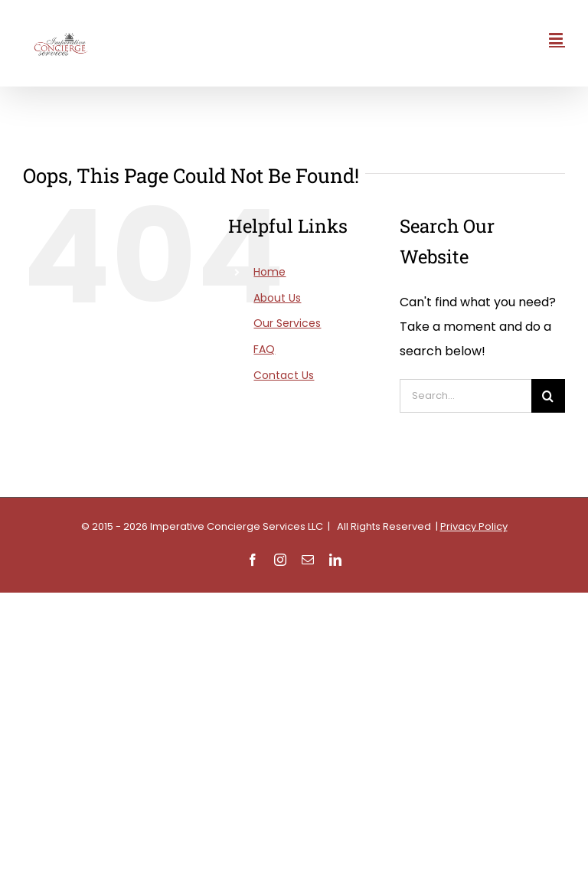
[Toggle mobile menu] (557, 39)
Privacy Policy (474, 526)
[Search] (548, 396)
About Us (277, 298)
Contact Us (284, 375)
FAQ (264, 349)
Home (269, 272)
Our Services (287, 323)
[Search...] (465, 396)
